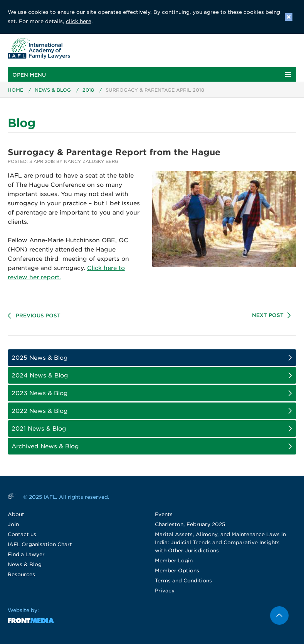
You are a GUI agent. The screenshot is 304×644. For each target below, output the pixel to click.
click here (79, 21)
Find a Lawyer (26, 554)
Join (13, 524)
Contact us (22, 534)
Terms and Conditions (183, 581)
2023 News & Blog (40, 393)
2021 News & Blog (39, 429)
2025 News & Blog (40, 358)
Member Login (174, 561)
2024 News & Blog (40, 376)
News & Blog (53, 90)
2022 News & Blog (40, 411)
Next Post (268, 315)
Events (164, 514)
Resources (21, 574)
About (16, 514)
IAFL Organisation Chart (40, 544)
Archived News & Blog (45, 446)
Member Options (177, 571)
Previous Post (38, 316)
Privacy (165, 591)
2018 (88, 90)
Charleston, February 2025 (190, 524)
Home (15, 90)
